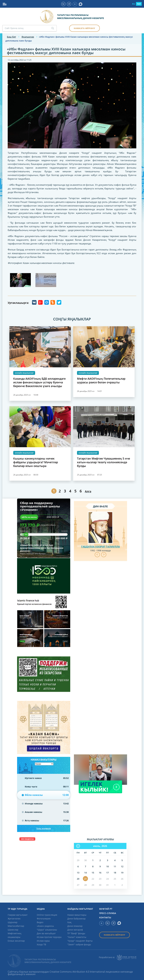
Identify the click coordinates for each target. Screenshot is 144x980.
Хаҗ (69, 922)
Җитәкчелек (14, 919)
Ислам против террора (49, 937)
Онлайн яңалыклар (24, 373)
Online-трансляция (47, 915)
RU (134, 4)
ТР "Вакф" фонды (76, 933)
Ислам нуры (43, 941)
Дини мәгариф (75, 930)
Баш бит (11, 37)
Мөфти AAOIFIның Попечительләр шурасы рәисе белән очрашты (101, 380)
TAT (139, 4)
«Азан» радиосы (45, 926)
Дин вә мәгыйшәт (46, 933)
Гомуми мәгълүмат (18, 915)
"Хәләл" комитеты (77, 937)
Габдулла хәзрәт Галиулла (100, 547)
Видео (40, 922)
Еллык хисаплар (16, 941)
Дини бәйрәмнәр (76, 919)
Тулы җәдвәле (44, 828)
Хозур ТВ (41, 944)
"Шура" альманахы (47, 930)
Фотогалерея (44, 919)
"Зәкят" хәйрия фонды (79, 944)
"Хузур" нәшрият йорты (80, 941)
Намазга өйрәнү (84, 28)
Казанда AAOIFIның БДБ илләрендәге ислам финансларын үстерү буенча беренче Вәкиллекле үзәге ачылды (39, 382)
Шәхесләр (13, 930)
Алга (88, 491)
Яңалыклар (28, 37)
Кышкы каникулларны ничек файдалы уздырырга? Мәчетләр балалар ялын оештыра (36, 462)
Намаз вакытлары (77, 915)
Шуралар (13, 922)
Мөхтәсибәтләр (16, 926)
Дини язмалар (75, 926)
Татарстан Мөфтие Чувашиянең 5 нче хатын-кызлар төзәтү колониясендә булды (103, 462)
